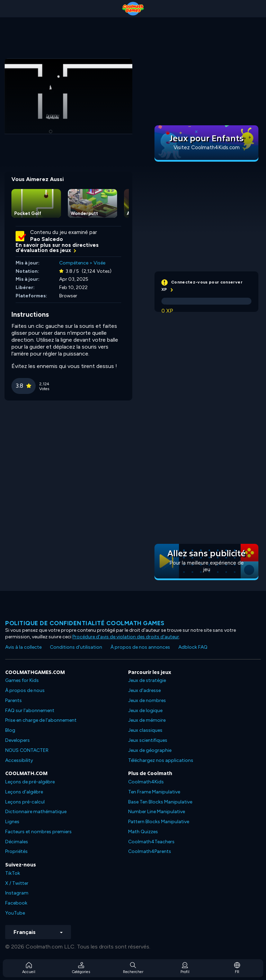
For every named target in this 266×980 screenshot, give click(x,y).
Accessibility (19, 760)
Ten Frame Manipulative (154, 792)
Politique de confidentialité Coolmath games (85, 623)
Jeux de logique (145, 711)
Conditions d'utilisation (76, 647)
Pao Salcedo (47, 239)
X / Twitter (17, 883)
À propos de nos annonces (140, 647)
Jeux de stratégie (147, 680)
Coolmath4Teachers (151, 842)
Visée (99, 263)
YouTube (15, 913)
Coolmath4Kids (146, 782)
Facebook (16, 903)
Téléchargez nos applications (161, 760)
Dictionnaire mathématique (36, 812)
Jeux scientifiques (148, 740)
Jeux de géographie (150, 750)
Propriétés (16, 851)
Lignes (12, 822)
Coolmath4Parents (150, 851)
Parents (14, 700)
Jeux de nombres (147, 700)
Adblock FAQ (193, 647)
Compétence (74, 263)
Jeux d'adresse (144, 690)
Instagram (17, 893)
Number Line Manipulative (157, 812)
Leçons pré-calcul (25, 802)
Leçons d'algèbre (24, 792)
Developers (17, 740)
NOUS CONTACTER (27, 750)
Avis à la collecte (23, 647)
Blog (10, 730)
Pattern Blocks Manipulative (159, 822)
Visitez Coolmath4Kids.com (207, 147)
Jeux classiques (145, 730)
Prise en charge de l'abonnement (41, 720)
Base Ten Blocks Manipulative (160, 802)
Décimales (17, 842)
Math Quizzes (143, 832)
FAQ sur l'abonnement (30, 711)
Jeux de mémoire (147, 720)
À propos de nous (25, 690)
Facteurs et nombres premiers (38, 832)
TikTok (13, 873)
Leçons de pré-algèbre (30, 782)
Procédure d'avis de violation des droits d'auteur (126, 637)
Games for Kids (22, 680)
